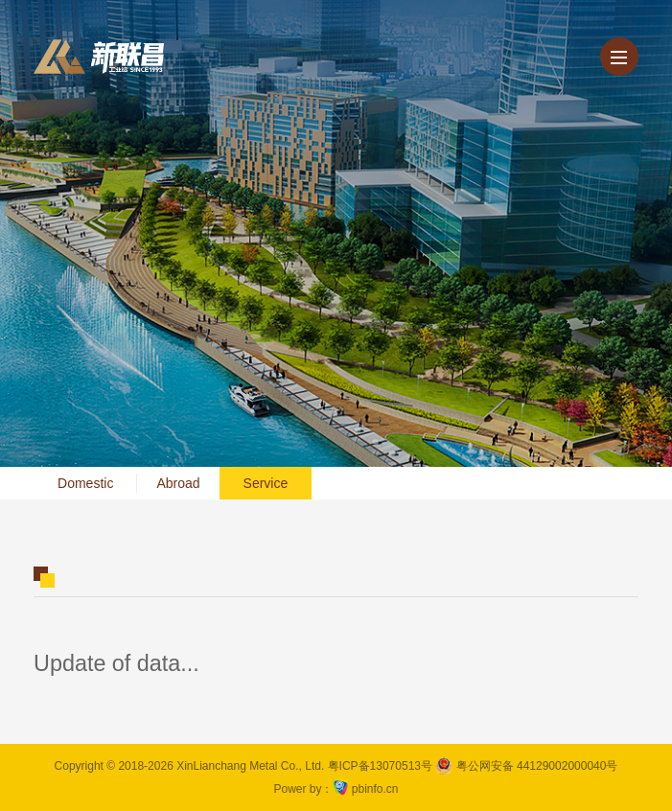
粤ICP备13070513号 (380, 766)
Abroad (178, 483)
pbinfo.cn (375, 789)
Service (266, 483)
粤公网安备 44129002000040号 (526, 766)
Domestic (85, 483)
